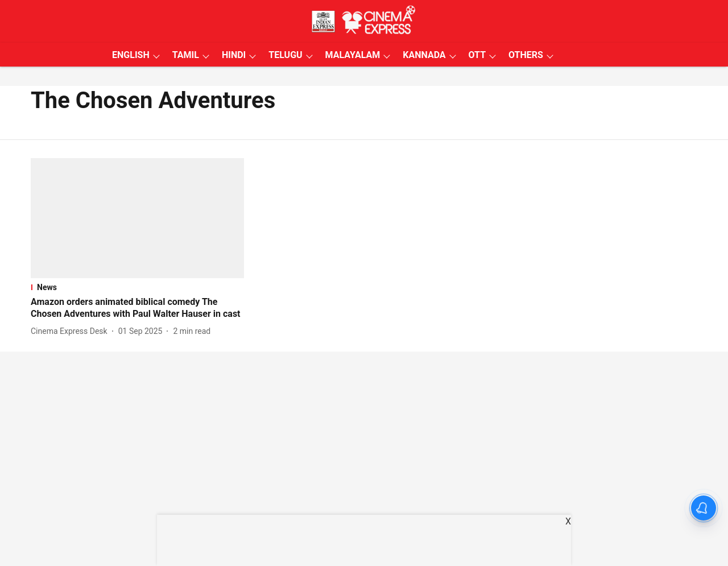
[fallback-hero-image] (137, 218)
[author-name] (71, 331)
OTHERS (526, 55)
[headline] (137, 308)
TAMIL (186, 55)
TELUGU (285, 55)
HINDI (234, 55)
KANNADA (424, 55)
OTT (477, 55)
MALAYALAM (353, 55)
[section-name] (137, 287)
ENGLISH (131, 55)
